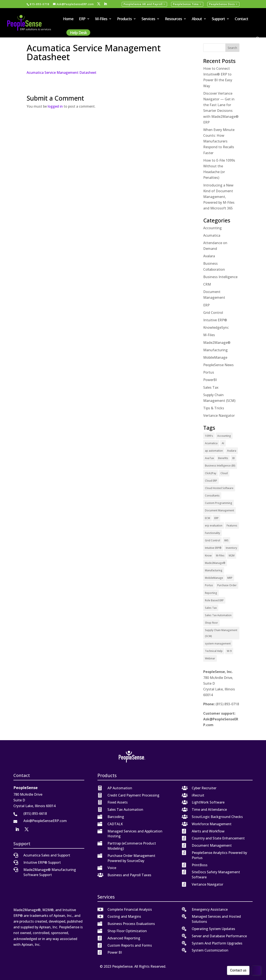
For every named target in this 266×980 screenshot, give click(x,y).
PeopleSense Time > (187, 4)
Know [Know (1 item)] (208, 555)
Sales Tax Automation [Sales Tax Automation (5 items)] (218, 615)
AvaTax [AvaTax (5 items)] (209, 458)
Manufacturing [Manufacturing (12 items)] (214, 570)
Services (148, 19)
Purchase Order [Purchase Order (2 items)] (227, 585)
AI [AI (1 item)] (223, 443)
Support (218, 19)
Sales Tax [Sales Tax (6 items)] (211, 608)
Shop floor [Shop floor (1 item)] (211, 623)
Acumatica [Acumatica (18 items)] (211, 443)
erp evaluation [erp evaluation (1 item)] (214, 526)
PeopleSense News (218, 365)
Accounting (212, 228)
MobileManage (215, 357)
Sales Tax (211, 387)
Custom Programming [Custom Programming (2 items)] (219, 503)
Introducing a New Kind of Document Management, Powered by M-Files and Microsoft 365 (219, 197)
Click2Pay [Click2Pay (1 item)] (211, 473)
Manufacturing (215, 350)
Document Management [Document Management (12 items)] (220, 510)
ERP (82, 19)
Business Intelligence (220, 277)
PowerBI (210, 380)
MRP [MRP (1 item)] (230, 578)
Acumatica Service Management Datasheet (61, 73)
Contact (241, 19)
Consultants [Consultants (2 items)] (212, 496)
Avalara (209, 256)
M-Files (101, 19)
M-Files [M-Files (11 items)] (220, 555)
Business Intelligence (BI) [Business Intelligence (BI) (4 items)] (220, 466)
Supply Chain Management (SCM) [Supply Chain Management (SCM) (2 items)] (221, 633)
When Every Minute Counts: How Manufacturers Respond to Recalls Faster (219, 141)
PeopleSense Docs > (223, 4)
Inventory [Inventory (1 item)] (231, 548)
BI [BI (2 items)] (234, 458)
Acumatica (212, 235)
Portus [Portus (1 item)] (209, 585)
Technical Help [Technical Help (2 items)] (214, 651)
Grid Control (213, 313)
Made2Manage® (217, 343)
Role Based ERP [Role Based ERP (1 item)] (214, 600)
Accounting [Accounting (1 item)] (224, 436)
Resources (173, 19)
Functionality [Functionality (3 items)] (212, 533)
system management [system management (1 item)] (218, 644)
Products (124, 19)
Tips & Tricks (214, 408)
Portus (209, 372)
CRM (207, 284)
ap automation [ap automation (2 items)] (214, 451)
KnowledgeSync (216, 327)
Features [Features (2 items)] (232, 526)
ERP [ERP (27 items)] (216, 518)
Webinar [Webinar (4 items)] (210, 658)
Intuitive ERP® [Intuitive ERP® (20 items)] (213, 548)
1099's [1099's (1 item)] (209, 436)
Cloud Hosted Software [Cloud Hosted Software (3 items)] (219, 488)
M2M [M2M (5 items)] (232, 555)
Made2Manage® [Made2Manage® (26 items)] (215, 563)
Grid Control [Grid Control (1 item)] (212, 540)
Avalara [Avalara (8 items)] (232, 451)
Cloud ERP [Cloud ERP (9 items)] (211, 481)
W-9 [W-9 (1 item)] (229, 651)
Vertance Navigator (219, 415)
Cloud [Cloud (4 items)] (224, 473)
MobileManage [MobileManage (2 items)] (214, 578)
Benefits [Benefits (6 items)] (223, 458)
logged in (55, 106)
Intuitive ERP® (215, 320)
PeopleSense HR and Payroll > (144, 4)
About (197, 19)
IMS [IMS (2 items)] (226, 540)
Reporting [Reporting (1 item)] (211, 593)
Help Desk (78, 33)
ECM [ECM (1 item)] (207, 518)
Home (68, 19)
